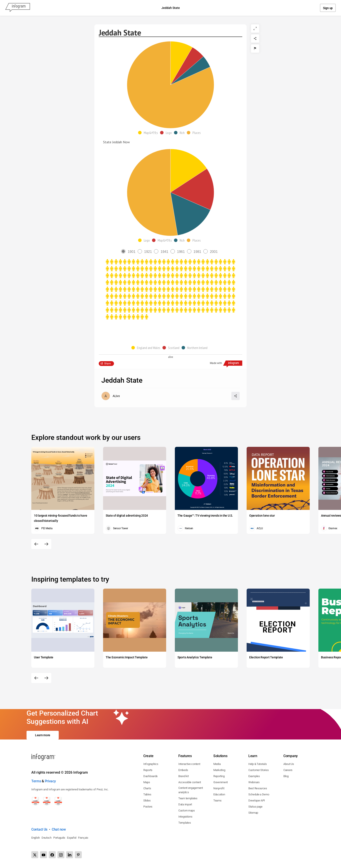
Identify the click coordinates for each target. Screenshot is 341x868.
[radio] (129, 252)
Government (221, 782)
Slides (147, 800)
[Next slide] (46, 544)
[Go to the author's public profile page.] (111, 396)
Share (107, 364)
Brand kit (183, 776)
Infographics (151, 764)
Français (83, 838)
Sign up (328, 8)
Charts (147, 788)
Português (59, 838)
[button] (149, 133)
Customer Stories (258, 770)
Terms (36, 781)
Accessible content (190, 782)
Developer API (257, 800)
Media (217, 764)
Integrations (185, 817)
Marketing (219, 770)
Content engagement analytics (191, 790)
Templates (185, 823)
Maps (147, 782)
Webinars (254, 782)
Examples (254, 776)
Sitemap (253, 813)
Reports (148, 770)
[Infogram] (18, 8)
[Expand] (255, 28)
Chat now (59, 829)
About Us (289, 764)
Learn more (43, 735)
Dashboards (150, 776)
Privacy (50, 781)
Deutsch (47, 838)
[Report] (255, 48)
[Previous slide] (36, 544)
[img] (181, 63)
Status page (255, 807)
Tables (147, 794)
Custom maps (187, 810)
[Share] (255, 38)
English (36, 838)
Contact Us (39, 829)
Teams (217, 800)
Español (72, 838)
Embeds (183, 770)
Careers (288, 770)
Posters (148, 807)
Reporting (219, 776)
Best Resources (258, 788)
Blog (286, 776)
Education (219, 794)
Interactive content (189, 764)
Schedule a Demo (259, 794)
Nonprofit (219, 788)
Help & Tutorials (257, 764)
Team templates (188, 798)
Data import (185, 804)
